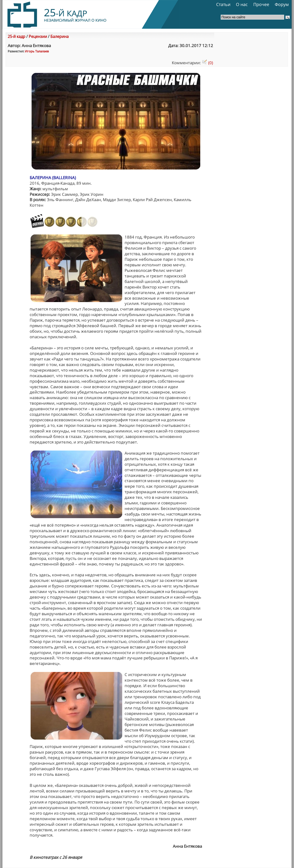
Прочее (261, 4)
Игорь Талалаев (37, 51)
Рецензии (38, 36)
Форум (282, 4)
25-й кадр (17, 36)
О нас (242, 4)
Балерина (60, 36)
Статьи (223, 4)
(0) (207, 63)
